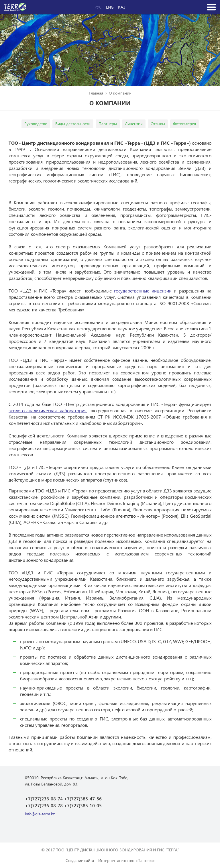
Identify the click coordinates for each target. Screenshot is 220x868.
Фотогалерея (184, 124)
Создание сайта (80, 860)
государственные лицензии (143, 291)
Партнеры (108, 124)
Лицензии (134, 124)
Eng (110, 7)
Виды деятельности (73, 124)
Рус (98, 7)
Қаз (122, 7)
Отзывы (158, 124)
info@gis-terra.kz (40, 814)
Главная (96, 93)
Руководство (36, 124)
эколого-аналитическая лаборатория (48, 410)
